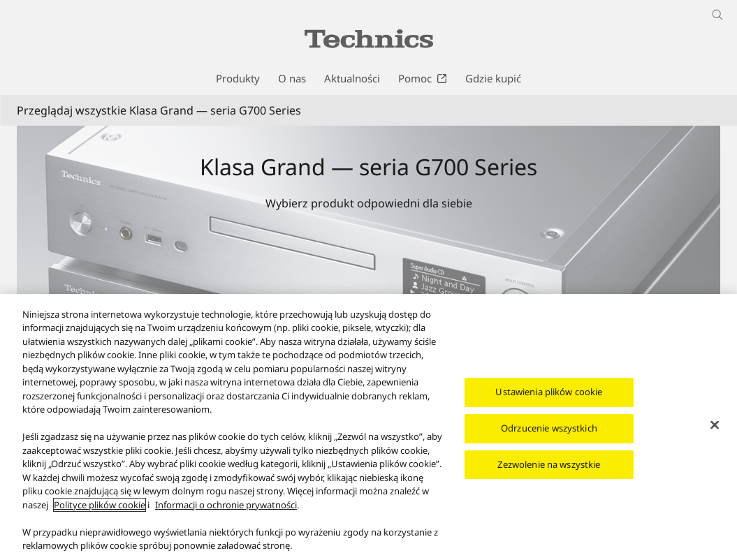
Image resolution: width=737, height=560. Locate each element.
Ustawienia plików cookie (549, 393)
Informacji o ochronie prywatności (226, 506)
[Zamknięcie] (715, 427)
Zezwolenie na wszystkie (549, 465)
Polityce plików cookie (100, 506)
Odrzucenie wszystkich (549, 429)
